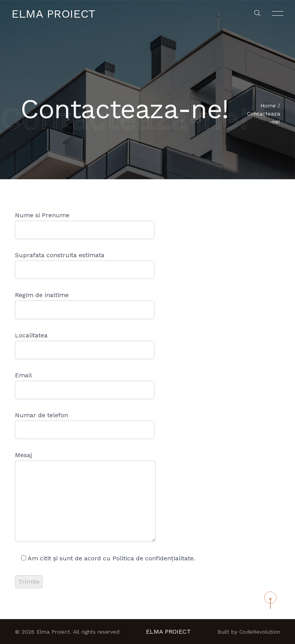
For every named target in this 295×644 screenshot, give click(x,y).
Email (85, 385)
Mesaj (85, 497)
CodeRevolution (260, 632)
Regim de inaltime (85, 305)
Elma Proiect (53, 14)
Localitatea (85, 345)
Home (268, 106)
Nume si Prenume (85, 225)
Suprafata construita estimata (85, 265)
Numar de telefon (85, 425)
